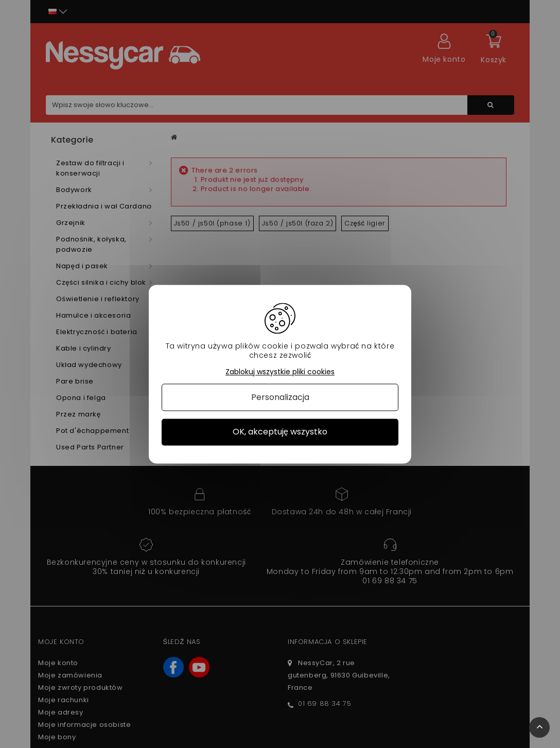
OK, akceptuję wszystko (280, 432)
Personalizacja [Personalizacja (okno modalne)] (280, 398)
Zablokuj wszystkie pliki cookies (280, 372)
